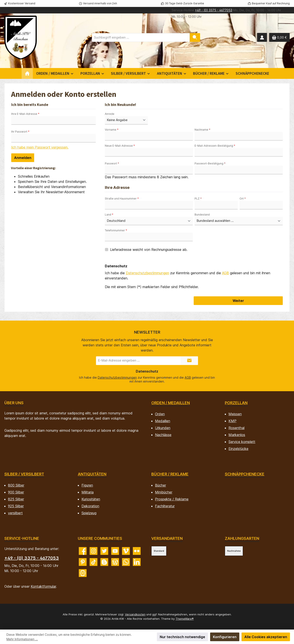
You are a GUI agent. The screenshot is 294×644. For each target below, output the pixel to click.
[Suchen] (195, 37)
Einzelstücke (238, 449)
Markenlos (237, 435)
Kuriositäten (91, 499)
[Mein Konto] (262, 37)
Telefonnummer (116, 230)
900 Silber (16, 492)
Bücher (161, 485)
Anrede (110, 114)
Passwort (112, 163)
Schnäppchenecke (245, 474)
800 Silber (16, 485)
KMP (232, 421)
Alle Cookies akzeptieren (266, 637)
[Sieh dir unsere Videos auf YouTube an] (115, 551)
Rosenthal (236, 428)
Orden (160, 414)
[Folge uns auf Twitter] (104, 551)
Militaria (88, 492)
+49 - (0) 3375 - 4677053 (214, 10)
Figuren (87, 485)
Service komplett (242, 442)
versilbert (15, 513)
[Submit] (189, 361)
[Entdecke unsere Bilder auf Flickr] (137, 551)
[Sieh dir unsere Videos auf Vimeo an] (126, 551)
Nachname (202, 130)
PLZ (198, 199)
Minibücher (164, 492)
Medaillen (163, 421)
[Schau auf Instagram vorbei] (93, 551)
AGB (225, 273)
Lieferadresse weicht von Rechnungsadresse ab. (149, 250)
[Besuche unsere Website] (83, 573)
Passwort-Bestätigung (210, 163)
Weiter (238, 301)
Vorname (112, 130)
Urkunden (163, 428)
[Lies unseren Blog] (115, 562)
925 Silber (16, 506)
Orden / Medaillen (171, 403)
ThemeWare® (185, 619)
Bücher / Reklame (170, 474)
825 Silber (16, 499)
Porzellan (236, 403)
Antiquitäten (92, 474)
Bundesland (202, 215)
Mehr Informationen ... (22, 639)
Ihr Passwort (20, 132)
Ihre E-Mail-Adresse (25, 114)
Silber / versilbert (24, 474)
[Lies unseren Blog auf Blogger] (104, 562)
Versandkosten (135, 614)
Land (109, 215)
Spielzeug (89, 513)
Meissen (235, 414)
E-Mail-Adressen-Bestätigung (215, 146)
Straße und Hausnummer (122, 199)
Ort (243, 199)
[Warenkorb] (279, 37)
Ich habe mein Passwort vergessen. (40, 147)
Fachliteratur (165, 506)
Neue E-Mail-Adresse (120, 146)
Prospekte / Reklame (172, 499)
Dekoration (90, 506)
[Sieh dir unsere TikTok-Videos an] (93, 562)
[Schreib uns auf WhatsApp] (126, 562)
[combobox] (141, 37)
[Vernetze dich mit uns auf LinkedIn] (137, 562)
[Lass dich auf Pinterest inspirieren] (83, 562)
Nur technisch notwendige (182, 637)
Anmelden (23, 158)
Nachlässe (163, 435)
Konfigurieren (225, 637)
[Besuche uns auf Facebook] (83, 551)
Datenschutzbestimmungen (147, 273)
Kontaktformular (43, 586)
